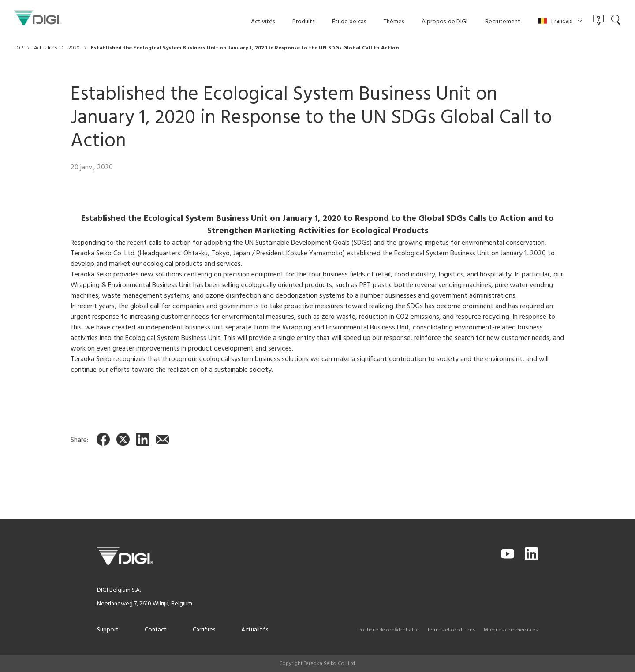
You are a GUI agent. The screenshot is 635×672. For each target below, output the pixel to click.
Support (108, 630)
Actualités (255, 630)
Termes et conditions (451, 630)
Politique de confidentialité (389, 630)
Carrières (204, 630)
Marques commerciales (511, 630)
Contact (156, 630)
